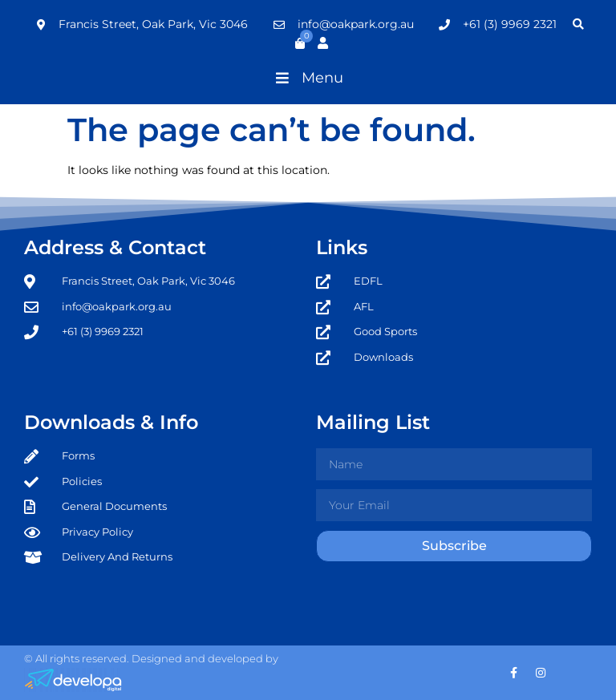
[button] (308, 78)
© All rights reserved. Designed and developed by (151, 658)
